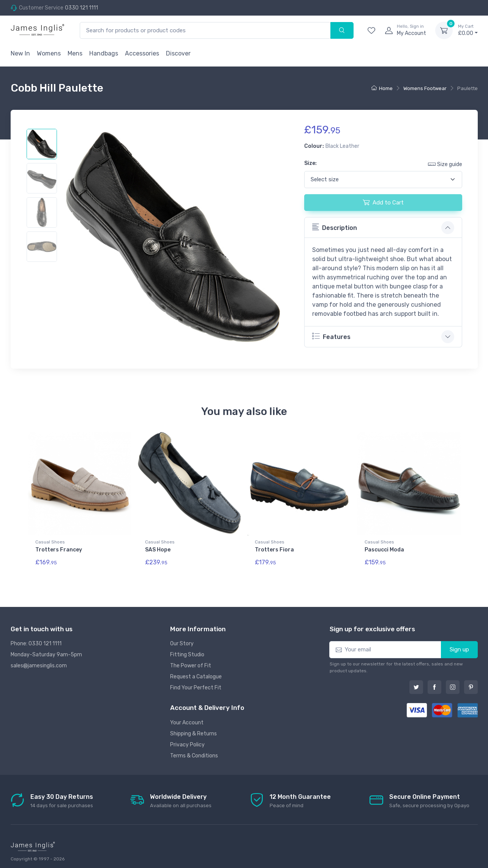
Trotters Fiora (274, 550)
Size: (310, 163)
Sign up (459, 646)
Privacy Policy (187, 741)
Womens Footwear (425, 88)
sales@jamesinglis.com (39, 662)
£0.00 (468, 30)
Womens (49, 53)
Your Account (187, 719)
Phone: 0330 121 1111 (36, 640)
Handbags (104, 53)
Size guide (445, 164)
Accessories (142, 53)
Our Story (182, 640)
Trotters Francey (59, 550)
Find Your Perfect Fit (196, 684)
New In (20, 53)
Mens (75, 53)
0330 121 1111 (81, 8)
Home (382, 88)
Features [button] (331, 336)
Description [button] (335, 227)
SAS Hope (158, 550)
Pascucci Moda (384, 550)
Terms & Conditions (194, 752)
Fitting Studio (187, 651)
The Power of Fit (191, 662)
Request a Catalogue (196, 673)
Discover (178, 53)
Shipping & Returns (193, 730)
